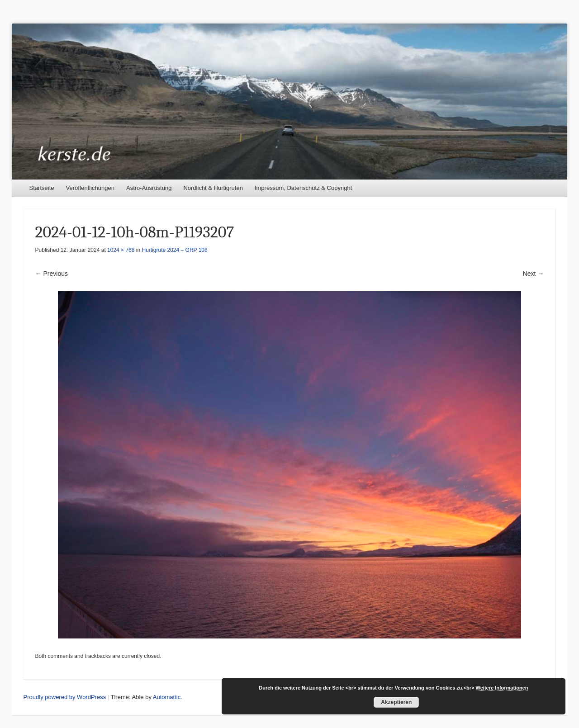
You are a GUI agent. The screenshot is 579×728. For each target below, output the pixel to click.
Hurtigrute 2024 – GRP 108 (175, 250)
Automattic (167, 697)
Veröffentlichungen (90, 188)
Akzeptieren (396, 702)
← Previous (52, 274)
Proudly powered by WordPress (65, 697)
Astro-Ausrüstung (149, 188)
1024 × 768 (121, 250)
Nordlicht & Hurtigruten (213, 188)
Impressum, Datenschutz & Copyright (303, 188)
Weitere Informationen (502, 688)
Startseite (42, 188)
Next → (534, 274)
